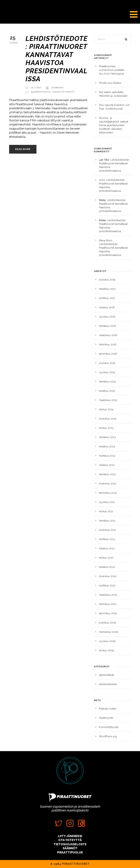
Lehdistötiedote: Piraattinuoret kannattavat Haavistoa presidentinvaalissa (57, 59)
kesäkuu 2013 (107, 446)
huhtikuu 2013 (107, 456)
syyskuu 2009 (107, 641)
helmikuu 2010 (108, 604)
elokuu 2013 (106, 428)
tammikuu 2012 (108, 493)
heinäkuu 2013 (107, 437)
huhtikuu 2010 (107, 586)
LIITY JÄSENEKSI (70, 836)
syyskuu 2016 (107, 317)
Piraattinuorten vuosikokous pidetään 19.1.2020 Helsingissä (112, 70)
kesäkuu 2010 (107, 567)
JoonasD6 (57, 88)
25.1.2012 (36, 88)
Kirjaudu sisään (108, 709)
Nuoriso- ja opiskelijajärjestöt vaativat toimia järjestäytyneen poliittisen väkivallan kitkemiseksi (114, 125)
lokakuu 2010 (107, 548)
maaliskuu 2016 (108, 335)
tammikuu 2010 (108, 613)
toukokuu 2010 (108, 576)
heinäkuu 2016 (107, 326)
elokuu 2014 (106, 409)
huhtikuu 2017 (107, 298)
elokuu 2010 (106, 558)
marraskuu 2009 (109, 632)
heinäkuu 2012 (107, 474)
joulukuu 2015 (107, 363)
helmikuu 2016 (108, 344)
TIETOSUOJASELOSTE (70, 844)
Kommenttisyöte (109, 727)
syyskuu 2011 (107, 502)
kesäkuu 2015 (107, 391)
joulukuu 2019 (107, 280)
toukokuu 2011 (107, 530)
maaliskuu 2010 (108, 595)
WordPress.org (108, 736)
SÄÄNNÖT (70, 848)
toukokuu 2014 (108, 419)
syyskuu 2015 (107, 372)
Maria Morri (106, 240)
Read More (23, 149)
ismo (102, 180)
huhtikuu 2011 (107, 539)
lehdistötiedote (63, 92)
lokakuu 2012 (107, 465)
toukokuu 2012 (108, 484)
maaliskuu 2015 (108, 400)
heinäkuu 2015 (107, 382)
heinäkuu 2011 (107, 521)
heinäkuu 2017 (107, 289)
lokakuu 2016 (107, 307)
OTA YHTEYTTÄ (70, 840)
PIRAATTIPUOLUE (70, 852)
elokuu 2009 (106, 650)
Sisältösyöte (106, 718)
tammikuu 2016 (108, 354)
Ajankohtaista (41, 92)
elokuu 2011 (106, 511)
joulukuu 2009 (107, 623)
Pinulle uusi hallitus (110, 83)
